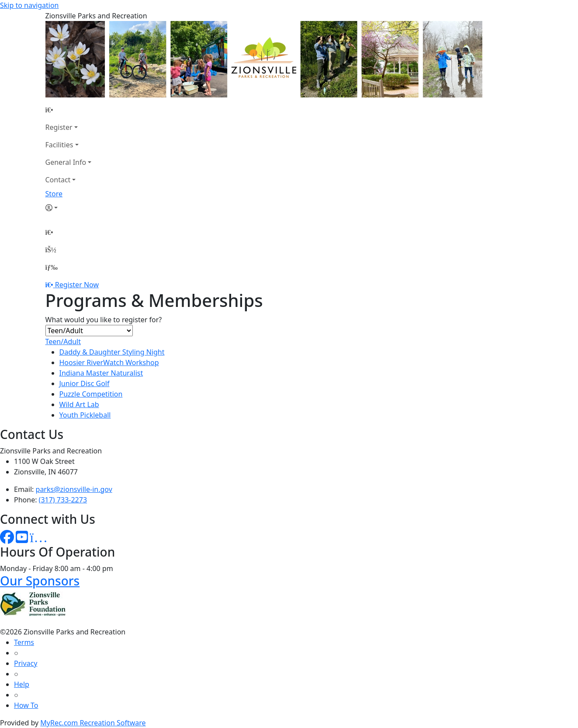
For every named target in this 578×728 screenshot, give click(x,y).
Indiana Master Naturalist (101, 373)
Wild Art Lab (79, 404)
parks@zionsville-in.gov (74, 489)
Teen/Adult (63, 341)
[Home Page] (69, 110)
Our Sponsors (40, 581)
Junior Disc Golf (85, 383)
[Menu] (52, 267)
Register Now (77, 285)
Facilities (59, 145)
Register (59, 127)
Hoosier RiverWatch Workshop (109, 362)
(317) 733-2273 (63, 500)
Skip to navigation (29, 5)
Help (22, 684)
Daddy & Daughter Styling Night (112, 352)
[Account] (69, 208)
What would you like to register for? (104, 320)
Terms (24, 642)
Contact (58, 180)
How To (26, 705)
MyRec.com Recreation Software (93, 723)
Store (54, 194)
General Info (66, 162)
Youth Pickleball (85, 415)
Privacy (26, 663)
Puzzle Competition (91, 394)
